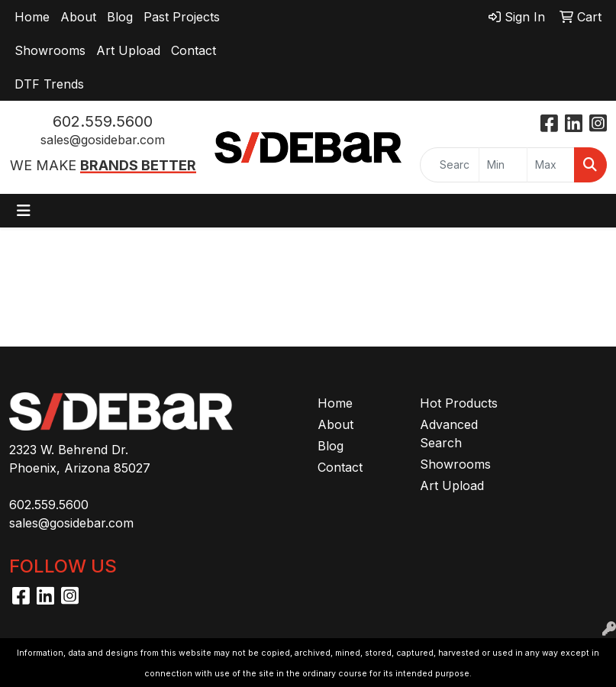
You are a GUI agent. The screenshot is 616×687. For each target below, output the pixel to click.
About (78, 17)
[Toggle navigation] (24, 211)
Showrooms (50, 50)
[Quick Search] (450, 165)
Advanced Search (449, 434)
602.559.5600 (103, 121)
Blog (120, 17)
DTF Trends (49, 84)
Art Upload (128, 50)
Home (32, 17)
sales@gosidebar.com (103, 140)
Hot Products (459, 403)
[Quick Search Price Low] (503, 165)
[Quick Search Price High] (551, 165)
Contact (194, 50)
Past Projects (182, 17)
